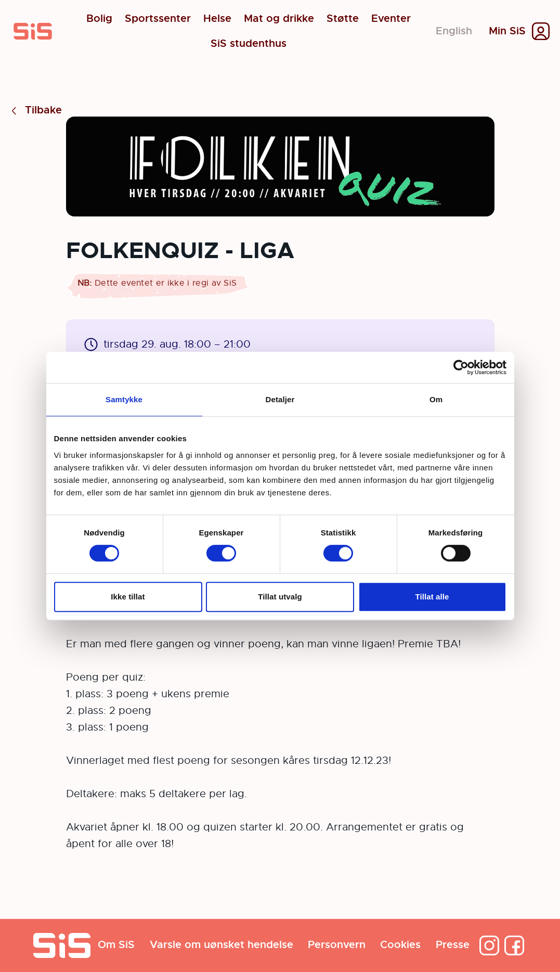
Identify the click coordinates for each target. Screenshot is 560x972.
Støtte (343, 19)
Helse (217, 19)
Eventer (391, 19)
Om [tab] (436, 399)
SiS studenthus (249, 44)
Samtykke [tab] (124, 399)
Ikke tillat (128, 597)
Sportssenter (158, 19)
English (454, 31)
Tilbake (35, 111)
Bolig (99, 19)
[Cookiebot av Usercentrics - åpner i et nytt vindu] (461, 367)
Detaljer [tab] (280, 399)
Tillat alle (432, 597)
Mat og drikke (279, 19)
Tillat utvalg (280, 597)
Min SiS (507, 31)
